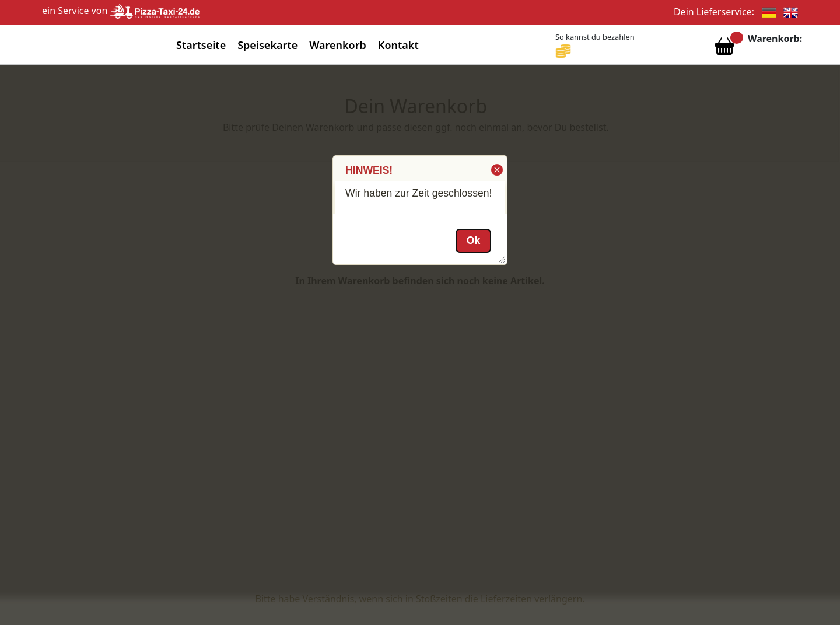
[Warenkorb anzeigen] (724, 49)
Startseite (201, 45)
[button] (496, 170)
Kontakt (398, 45)
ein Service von (121, 11)
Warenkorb (338, 45)
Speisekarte (267, 45)
